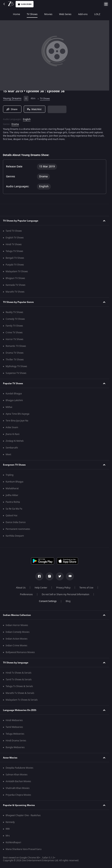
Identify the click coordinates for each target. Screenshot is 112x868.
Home (7, 14)
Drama (15, 124)
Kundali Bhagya (14, 394)
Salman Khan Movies (17, 775)
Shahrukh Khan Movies (18, 788)
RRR (8, 829)
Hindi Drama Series (16, 741)
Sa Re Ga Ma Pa (14, 509)
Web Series (56, 14)
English (27, 119)
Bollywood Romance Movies (20, 652)
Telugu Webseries (15, 734)
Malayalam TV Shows (17, 271)
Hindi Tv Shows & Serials (19, 673)
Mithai (9, 407)
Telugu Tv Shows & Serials (19, 686)
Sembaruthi (12, 448)
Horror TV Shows (14, 339)
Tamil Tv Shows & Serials (19, 680)
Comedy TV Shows (15, 319)
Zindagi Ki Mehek (15, 441)
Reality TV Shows (14, 312)
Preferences (26, 594)
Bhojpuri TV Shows (15, 278)
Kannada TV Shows (16, 285)
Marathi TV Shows (15, 292)
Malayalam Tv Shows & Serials (22, 700)
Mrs (8, 836)
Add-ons (73, 14)
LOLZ (88, 14)
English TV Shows (15, 238)
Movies (39, 14)
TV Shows (22, 14)
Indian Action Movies (17, 639)
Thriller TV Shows (15, 360)
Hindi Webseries (14, 720)
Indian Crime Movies (16, 646)
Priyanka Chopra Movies (18, 795)
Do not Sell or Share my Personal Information (66, 594)
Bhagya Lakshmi (14, 400)
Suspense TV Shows (16, 373)
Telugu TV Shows (14, 251)
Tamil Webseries (14, 727)
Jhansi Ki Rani (13, 434)
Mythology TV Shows (16, 366)
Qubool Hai (11, 516)
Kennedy (10, 822)
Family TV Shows (14, 326)
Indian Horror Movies (17, 625)
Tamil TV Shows (14, 231)
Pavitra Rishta (13, 502)
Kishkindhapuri (13, 842)
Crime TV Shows (14, 333)
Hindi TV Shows (14, 244)
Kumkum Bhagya (14, 482)
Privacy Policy (63, 588)
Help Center (41, 588)
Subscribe (25, 4)
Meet (8, 454)
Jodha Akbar (12, 495)
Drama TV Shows (15, 353)
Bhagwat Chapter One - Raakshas (23, 815)
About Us (21, 588)
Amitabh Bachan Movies (18, 781)
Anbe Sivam (12, 427)
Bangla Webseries (15, 747)
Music (101, 14)
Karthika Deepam (15, 536)
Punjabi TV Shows (15, 265)
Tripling (10, 475)
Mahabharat (12, 488)
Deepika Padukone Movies (19, 768)
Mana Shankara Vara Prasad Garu (24, 849)
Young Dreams (12, 99)
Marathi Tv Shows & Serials (20, 693)
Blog (68, 601)
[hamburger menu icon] (106, 4)
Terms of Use (86, 588)
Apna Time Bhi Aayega (18, 414)
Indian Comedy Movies (18, 632)
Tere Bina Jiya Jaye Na (17, 421)
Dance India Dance (16, 522)
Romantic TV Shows (16, 346)
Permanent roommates (18, 529)
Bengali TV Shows (15, 258)
